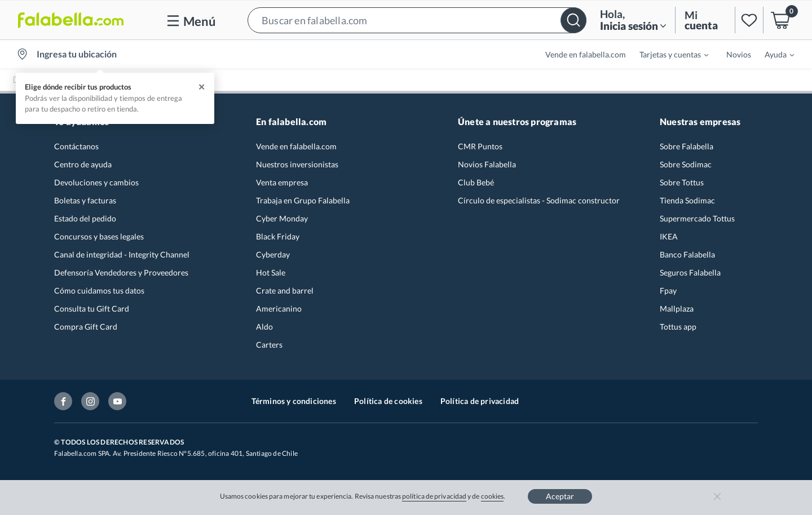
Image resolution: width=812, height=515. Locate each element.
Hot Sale (271, 272)
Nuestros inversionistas (297, 164)
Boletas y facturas (85, 200)
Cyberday (273, 254)
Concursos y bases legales (99, 236)
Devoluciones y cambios (96, 182)
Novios (739, 54)
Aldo (264, 327)
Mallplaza (677, 308)
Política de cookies (388, 401)
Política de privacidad (480, 401)
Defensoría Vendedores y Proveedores (121, 272)
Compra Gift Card (86, 327)
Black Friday (278, 236)
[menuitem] (667, 54)
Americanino (279, 308)
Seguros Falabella (690, 272)
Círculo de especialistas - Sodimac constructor (539, 200)
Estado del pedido (85, 218)
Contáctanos (76, 146)
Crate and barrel (285, 290)
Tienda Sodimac (687, 200)
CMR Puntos (480, 146)
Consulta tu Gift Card (92, 308)
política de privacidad (434, 496)
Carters (269, 345)
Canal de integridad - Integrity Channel (122, 254)
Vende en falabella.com (586, 54)
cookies (493, 496)
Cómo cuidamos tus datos (99, 290)
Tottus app (678, 327)
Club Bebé (476, 182)
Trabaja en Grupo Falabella (303, 200)
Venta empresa (282, 182)
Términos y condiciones (294, 401)
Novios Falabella (487, 164)
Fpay (668, 290)
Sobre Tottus (682, 182)
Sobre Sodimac (686, 164)
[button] (417, 20)
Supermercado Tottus (697, 218)
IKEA (669, 236)
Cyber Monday (282, 218)
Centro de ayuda (83, 164)
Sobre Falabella (687, 146)
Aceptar (560, 496)
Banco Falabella (687, 254)
